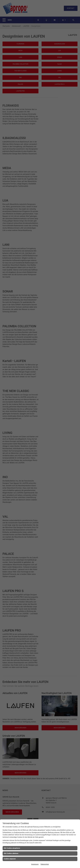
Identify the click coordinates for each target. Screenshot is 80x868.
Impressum (35, 864)
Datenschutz (45, 864)
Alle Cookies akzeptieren (12, 848)
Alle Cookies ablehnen (11, 853)
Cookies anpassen (10, 859)
